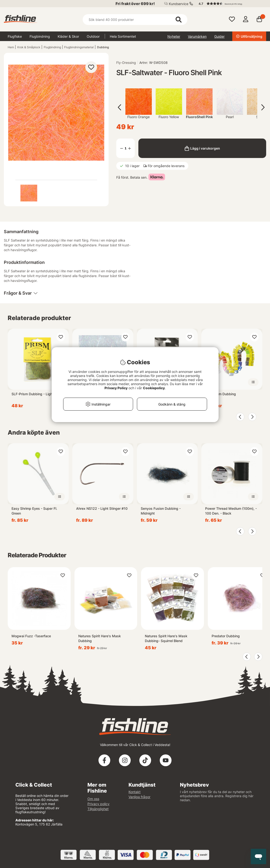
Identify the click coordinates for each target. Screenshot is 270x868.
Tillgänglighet (98, 809)
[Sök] (135, 20)
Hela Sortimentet (123, 36)
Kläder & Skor (68, 36)
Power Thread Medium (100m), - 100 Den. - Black (231, 511)
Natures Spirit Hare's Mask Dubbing (100, 638)
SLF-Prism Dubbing (221, 394)
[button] (230, 4)
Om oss (93, 799)
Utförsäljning (249, 36)
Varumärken (197, 36)
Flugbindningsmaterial (79, 47)
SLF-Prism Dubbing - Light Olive (37, 394)
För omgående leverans (166, 166)
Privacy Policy (116, 388)
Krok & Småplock (29, 47)
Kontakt (135, 792)
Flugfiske (15, 36)
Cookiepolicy (154, 388)
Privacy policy (98, 804)
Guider (219, 36)
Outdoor (93, 36)
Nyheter (174, 36)
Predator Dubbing (226, 636)
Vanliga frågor (139, 797)
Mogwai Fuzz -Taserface (31, 636)
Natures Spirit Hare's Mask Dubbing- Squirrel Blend (166, 638)
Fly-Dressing (126, 63)
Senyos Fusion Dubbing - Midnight (161, 511)
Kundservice (179, 4)
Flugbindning (40, 36)
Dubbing (103, 47)
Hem (11, 47)
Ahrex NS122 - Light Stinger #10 (102, 508)
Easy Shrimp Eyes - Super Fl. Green (34, 511)
